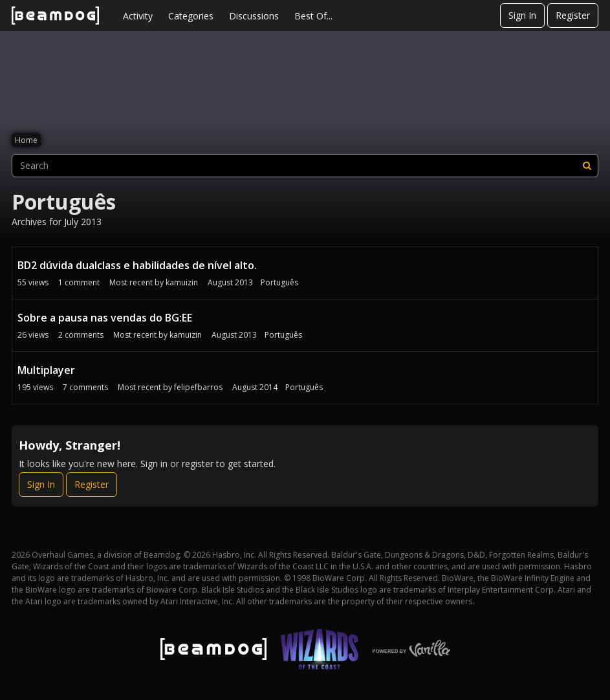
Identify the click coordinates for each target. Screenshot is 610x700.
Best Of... (313, 16)
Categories (191, 16)
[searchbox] (305, 166)
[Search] (587, 166)
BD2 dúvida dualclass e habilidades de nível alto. (137, 265)
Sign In (522, 15)
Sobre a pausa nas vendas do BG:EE (105, 318)
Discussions (254, 16)
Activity (138, 16)
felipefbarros (198, 387)
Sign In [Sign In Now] (41, 484)
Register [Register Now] (92, 484)
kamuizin (182, 282)
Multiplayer (46, 370)
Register (573, 15)
